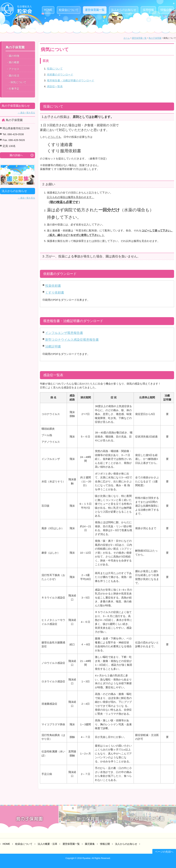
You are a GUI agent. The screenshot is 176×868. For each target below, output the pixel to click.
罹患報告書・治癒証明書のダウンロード (71, 80)
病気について (18, 82)
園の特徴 (14, 56)
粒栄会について (69, 10)
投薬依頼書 (53, 286)
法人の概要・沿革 (47, 844)
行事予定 (14, 89)
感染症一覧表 (55, 86)
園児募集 (90, 844)
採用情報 (148, 10)
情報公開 (166, 10)
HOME (48, 10)
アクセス (14, 69)
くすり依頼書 (55, 293)
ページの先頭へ (164, 852)
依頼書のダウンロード (60, 74)
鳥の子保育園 (155, 38)
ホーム (127, 38)
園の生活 (14, 76)
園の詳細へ (16, 155)
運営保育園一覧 (95, 10)
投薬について (55, 69)
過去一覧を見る (28, 113)
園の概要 (14, 62)
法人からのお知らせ (124, 10)
